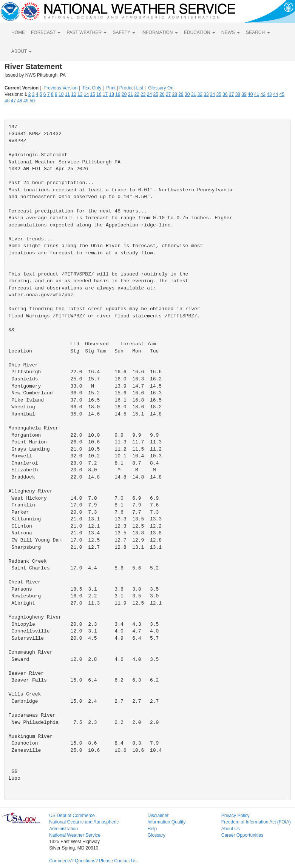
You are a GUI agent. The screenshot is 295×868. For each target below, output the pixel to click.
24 (149, 94)
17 (105, 94)
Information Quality (166, 822)
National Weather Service (75, 835)
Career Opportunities (242, 835)
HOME (18, 32)
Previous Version (60, 88)
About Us (231, 829)
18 (112, 94)
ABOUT (22, 51)
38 (238, 94)
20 (124, 94)
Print (111, 88)
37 (231, 94)
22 (137, 94)
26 (162, 94)
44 (276, 94)
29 (181, 94)
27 (168, 94)
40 (250, 94)
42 (263, 94)
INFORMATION (159, 32)
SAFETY (124, 32)
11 (67, 94)
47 (13, 101)
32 (200, 94)
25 (156, 94)
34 (212, 94)
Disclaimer (158, 816)
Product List (131, 88)
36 (225, 94)
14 (86, 94)
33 (206, 94)
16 (99, 94)
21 (131, 94)
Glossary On (161, 88)
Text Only (92, 88)
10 (61, 94)
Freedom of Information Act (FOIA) (256, 822)
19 (118, 94)
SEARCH (258, 32)
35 (219, 94)
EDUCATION (200, 32)
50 (32, 101)
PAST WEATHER (86, 32)
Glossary (156, 835)
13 (80, 94)
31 (194, 94)
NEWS (231, 32)
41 (257, 94)
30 (187, 94)
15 (93, 94)
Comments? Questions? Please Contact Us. (93, 861)
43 (269, 94)
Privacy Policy (236, 816)
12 (73, 94)
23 (143, 94)
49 (26, 101)
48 (19, 101)
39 (244, 94)
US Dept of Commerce (72, 816)
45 (282, 94)
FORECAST (46, 32)
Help (152, 829)
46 (7, 101)
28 (175, 94)
